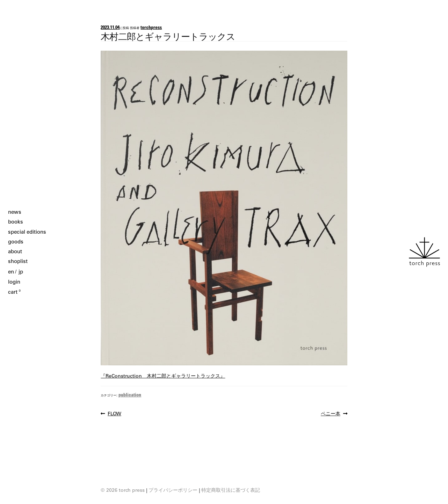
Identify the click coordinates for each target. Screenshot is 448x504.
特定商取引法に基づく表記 (231, 490)
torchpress (151, 27)
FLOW (114, 414)
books (16, 222)
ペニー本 (331, 414)
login (14, 282)
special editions (27, 232)
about (15, 251)
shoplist (18, 261)
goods (16, 242)
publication (130, 395)
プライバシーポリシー (173, 490)
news (15, 212)
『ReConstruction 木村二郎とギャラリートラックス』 (163, 376)
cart (14, 292)
